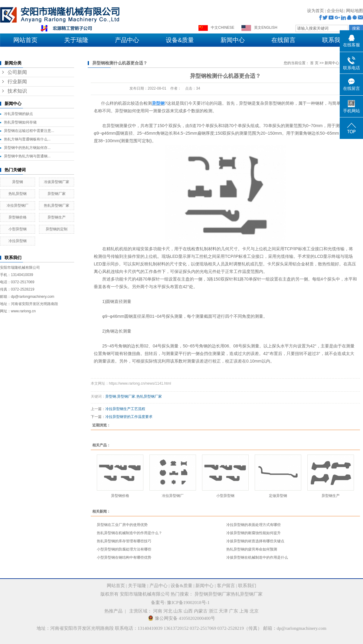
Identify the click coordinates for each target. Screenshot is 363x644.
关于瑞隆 (76, 40)
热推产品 (113, 611)
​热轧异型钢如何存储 (20, 122)
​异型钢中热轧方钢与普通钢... (27, 156)
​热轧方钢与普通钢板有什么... (27, 139)
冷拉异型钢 (18, 241)
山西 (188, 611)
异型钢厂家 (57, 194)
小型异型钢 (18, 229)
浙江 (213, 611)
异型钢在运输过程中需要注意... (29, 131)
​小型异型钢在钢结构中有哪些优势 (124, 557)
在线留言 (283, 40)
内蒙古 (201, 611)
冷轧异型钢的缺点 (18, 114)
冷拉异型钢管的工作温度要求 (129, 417)
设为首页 (316, 11)
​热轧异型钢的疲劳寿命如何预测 (252, 549)
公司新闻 (17, 72)
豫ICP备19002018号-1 (188, 603)
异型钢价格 (18, 217)
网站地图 (355, 11)
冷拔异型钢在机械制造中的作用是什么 (257, 557)
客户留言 (226, 586)
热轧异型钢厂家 (57, 205)
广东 (234, 611)
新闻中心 (233, 40)
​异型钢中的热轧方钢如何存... (27, 148)
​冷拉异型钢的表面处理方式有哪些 (253, 525)
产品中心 (127, 40)
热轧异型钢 (18, 194)
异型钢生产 (57, 217)
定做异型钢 (278, 496)
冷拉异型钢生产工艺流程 (125, 409)
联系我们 (334, 40)
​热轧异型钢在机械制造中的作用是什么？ (129, 533)
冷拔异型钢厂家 (57, 182)
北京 (254, 611)
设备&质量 (180, 40)
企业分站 (335, 11)
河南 (158, 611)
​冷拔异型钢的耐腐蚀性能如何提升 (253, 533)
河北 (168, 611)
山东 (178, 611)
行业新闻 (17, 82)
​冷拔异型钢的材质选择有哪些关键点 (255, 541)
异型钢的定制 (57, 229)
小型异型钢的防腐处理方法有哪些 (124, 549)
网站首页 (25, 40)
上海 (244, 611)
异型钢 (18, 182)
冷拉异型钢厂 (18, 205)
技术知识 (17, 91)
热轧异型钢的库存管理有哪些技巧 (124, 541)
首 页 (314, 63)
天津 (223, 611)
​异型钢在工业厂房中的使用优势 (122, 525)
